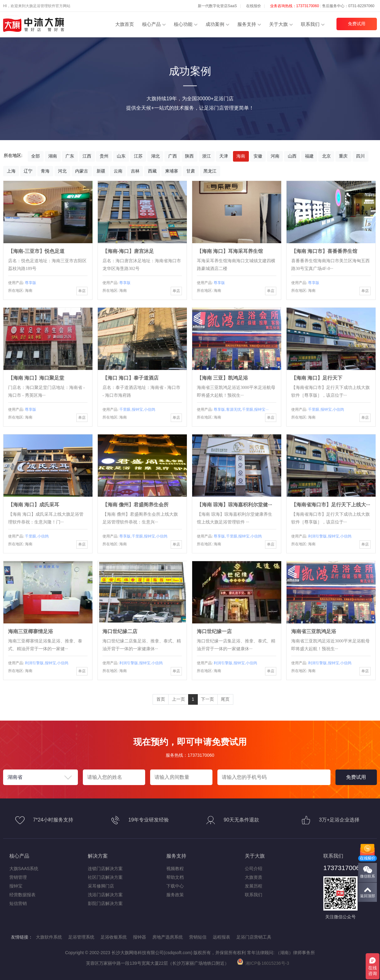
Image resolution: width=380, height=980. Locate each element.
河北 (62, 171)
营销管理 (18, 877)
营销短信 (198, 937)
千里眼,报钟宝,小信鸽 (137, 410)
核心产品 (151, 24)
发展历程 (254, 886)
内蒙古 (82, 171)
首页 (161, 699)
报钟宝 (16, 886)
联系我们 (310, 24)
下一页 (207, 699)
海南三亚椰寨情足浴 (31, 631)
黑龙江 (210, 171)
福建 (309, 156)
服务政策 (175, 895)
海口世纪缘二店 (120, 631)
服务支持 (247, 24)
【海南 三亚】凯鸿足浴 (222, 378)
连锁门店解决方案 (105, 869)
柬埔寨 (172, 171)
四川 (360, 156)
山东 (121, 156)
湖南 (53, 156)
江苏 (138, 156)
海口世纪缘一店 (214, 631)
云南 (118, 171)
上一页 (178, 699)
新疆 (101, 171)
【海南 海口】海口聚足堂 (36, 378)
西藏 (152, 171)
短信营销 (18, 903)
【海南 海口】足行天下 (317, 378)
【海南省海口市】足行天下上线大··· (331, 505)
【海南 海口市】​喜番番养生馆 (324, 251)
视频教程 (175, 869)
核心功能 (183, 24)
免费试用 (357, 24)
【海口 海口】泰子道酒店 (131, 378)
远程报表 (221, 937)
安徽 (258, 156)
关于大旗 (278, 24)
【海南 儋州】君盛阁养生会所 (135, 505)
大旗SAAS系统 (24, 869)
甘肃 (191, 171)
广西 (173, 156)
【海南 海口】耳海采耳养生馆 (230, 251)
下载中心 (175, 886)
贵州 (104, 156)
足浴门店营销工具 (254, 937)
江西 (87, 156)
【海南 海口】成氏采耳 (34, 505)
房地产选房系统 (168, 937)
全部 (36, 156)
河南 (275, 156)
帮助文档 (175, 877)
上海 (11, 171)
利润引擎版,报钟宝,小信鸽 (330, 536)
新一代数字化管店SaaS (217, 6)
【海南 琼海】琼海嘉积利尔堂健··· (235, 505)
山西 (292, 156)
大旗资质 (254, 877)
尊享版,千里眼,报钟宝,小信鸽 (143, 536)
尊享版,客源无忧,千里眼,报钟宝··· (241, 410)
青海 (45, 171)
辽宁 (28, 171)
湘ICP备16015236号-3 (263, 963)
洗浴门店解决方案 (105, 895)
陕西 (189, 156)
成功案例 (215, 24)
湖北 (155, 156)
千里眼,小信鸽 (37, 536)
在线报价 (254, 6)
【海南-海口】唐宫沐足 (128, 251)
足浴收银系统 (114, 937)
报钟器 (140, 937)
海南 (241, 156)
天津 (224, 156)
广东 (70, 156)
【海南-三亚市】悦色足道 (36, 251)
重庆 (343, 156)
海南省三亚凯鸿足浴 (314, 631)
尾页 (225, 699)
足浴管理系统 (81, 937)
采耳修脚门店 (101, 886)
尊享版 (31, 283)
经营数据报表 (22, 895)
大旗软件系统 (49, 937)
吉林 (135, 171)
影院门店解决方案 (105, 903)
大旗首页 (125, 24)
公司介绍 (254, 869)
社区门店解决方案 (105, 877)
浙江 (207, 156)
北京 (326, 156)
